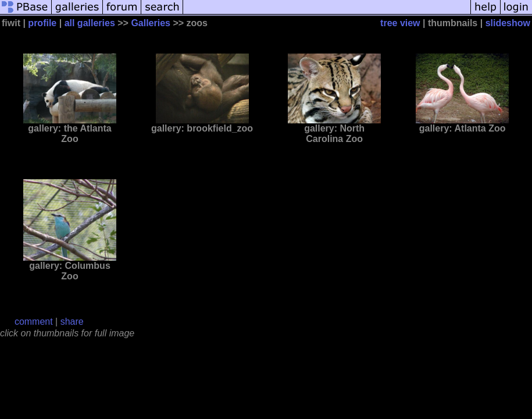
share (72, 322)
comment (34, 322)
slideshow (508, 23)
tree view (400, 23)
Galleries (151, 23)
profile (42, 23)
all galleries (90, 23)
